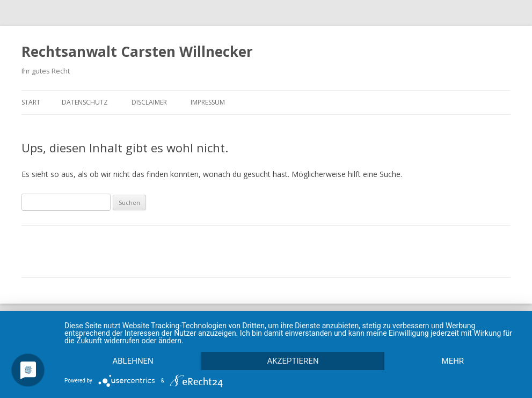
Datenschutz (85, 102)
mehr (453, 361)
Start (31, 102)
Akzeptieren (293, 361)
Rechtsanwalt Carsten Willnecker (137, 51)
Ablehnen (133, 361)
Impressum (208, 102)
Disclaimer (149, 102)
